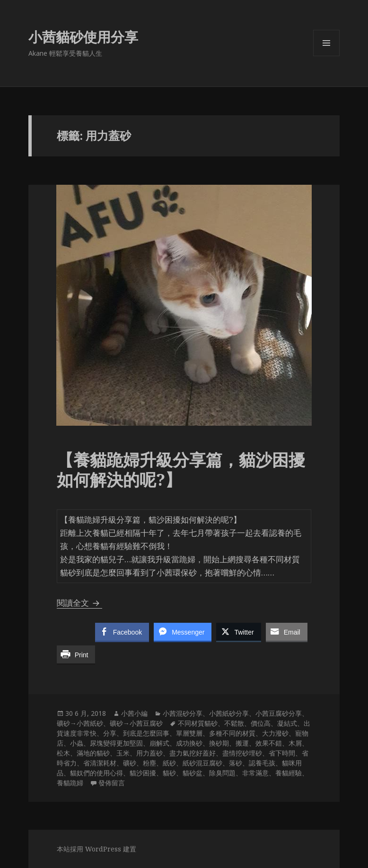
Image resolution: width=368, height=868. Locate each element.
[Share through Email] (287, 632)
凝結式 (287, 723)
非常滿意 (255, 773)
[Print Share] (76, 654)
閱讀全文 (79, 603)
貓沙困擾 (143, 773)
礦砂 (130, 763)
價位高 (261, 723)
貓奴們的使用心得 (96, 773)
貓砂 (169, 773)
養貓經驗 (289, 773)
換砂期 (219, 743)
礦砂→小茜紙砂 (80, 723)
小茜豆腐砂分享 (279, 713)
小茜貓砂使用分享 (83, 37)
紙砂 (169, 763)
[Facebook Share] (122, 632)
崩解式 (159, 743)
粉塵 (149, 763)
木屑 (295, 743)
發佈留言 (112, 783)
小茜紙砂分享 (229, 713)
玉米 (123, 753)
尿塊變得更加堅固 (116, 743)
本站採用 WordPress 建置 (96, 849)
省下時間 (282, 753)
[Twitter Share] (238, 632)
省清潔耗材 (100, 763)
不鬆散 (234, 723)
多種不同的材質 (232, 733)
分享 (110, 733)
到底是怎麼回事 (146, 733)
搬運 (242, 743)
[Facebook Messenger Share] (183, 632)
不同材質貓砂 (198, 723)
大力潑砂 (275, 733)
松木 (63, 753)
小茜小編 (134, 713)
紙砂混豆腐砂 (202, 763)
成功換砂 (189, 743)
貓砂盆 (193, 773)
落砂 (236, 763)
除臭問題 (222, 773)
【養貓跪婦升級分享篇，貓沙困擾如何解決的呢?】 (181, 469)
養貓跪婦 (70, 783)
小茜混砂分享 (183, 713)
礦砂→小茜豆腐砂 (136, 723)
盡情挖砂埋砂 (242, 753)
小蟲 (77, 743)
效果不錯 (269, 743)
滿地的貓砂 (93, 753)
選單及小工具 (326, 56)
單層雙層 (189, 733)
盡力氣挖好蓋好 (193, 753)
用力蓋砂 (149, 753)
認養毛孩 (262, 763)
